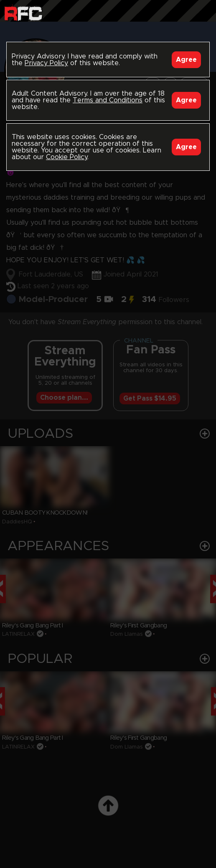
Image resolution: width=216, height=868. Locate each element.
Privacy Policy (46, 63)
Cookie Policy (67, 157)
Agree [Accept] (186, 60)
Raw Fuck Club (23, 13)
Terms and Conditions (108, 100)
